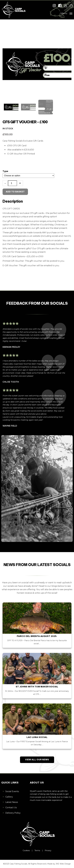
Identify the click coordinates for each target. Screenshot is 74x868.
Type (5, 171)
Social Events (12, 791)
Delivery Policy (13, 813)
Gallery (9, 797)
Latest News (12, 802)
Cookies (26, 850)
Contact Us (11, 808)
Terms (37, 850)
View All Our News (37, 760)
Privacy (48, 850)
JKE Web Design (63, 864)
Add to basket (15, 192)
